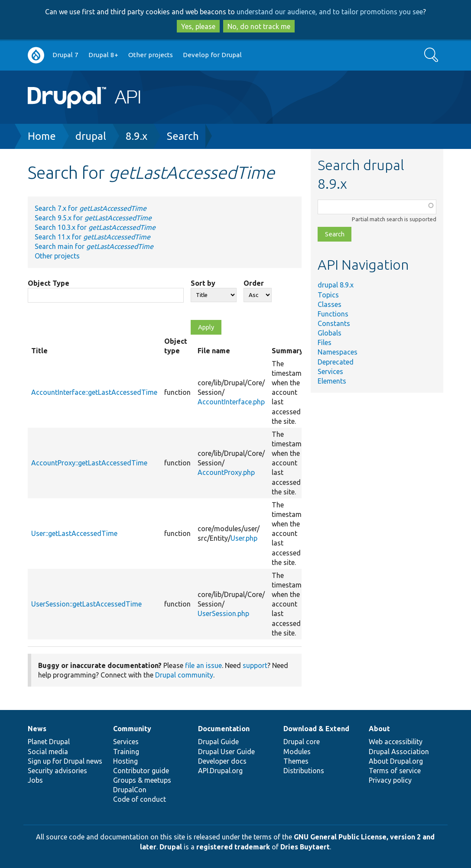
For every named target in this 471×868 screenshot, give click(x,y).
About (379, 729)
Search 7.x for (91, 208)
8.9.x (136, 136)
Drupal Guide (218, 742)
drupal (91, 136)
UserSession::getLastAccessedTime (86, 604)
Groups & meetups (142, 780)
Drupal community (184, 675)
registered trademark (233, 847)
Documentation (224, 729)
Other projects (151, 55)
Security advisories (57, 771)
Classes (330, 304)
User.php (244, 538)
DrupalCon (130, 790)
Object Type (49, 283)
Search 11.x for (93, 237)
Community (132, 729)
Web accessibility (396, 742)
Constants (334, 323)
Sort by (203, 283)
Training (126, 752)
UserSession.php (223, 613)
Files (325, 342)
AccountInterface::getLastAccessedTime (94, 392)
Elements (332, 381)
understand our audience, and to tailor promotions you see (330, 12)
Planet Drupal (49, 742)
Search (183, 136)
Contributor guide (141, 771)
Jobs (35, 780)
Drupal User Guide (226, 752)
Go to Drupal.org (36, 55)
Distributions (304, 771)
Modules (297, 752)
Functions (333, 314)
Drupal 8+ (103, 55)
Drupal (171, 847)
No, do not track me (259, 26)
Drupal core (302, 742)
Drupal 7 (65, 55)
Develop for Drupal (212, 55)
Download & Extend (316, 729)
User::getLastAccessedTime (74, 533)
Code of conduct (140, 799)
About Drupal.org (396, 761)
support (255, 665)
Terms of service (395, 771)
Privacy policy (390, 780)
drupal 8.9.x (336, 285)
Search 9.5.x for (93, 218)
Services (330, 371)
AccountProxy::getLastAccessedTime (89, 463)
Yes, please (198, 26)
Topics (328, 295)
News (37, 729)
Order (254, 283)
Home (42, 136)
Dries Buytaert (305, 847)
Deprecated (336, 362)
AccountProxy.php (226, 472)
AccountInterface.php (231, 402)
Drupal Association (399, 752)
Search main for (94, 246)
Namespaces (338, 352)
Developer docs (222, 761)
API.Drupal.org (220, 771)
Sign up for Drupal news (65, 761)
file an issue (203, 665)
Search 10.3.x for (95, 227)
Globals (330, 333)
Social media (48, 752)
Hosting (125, 761)
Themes (296, 761)
